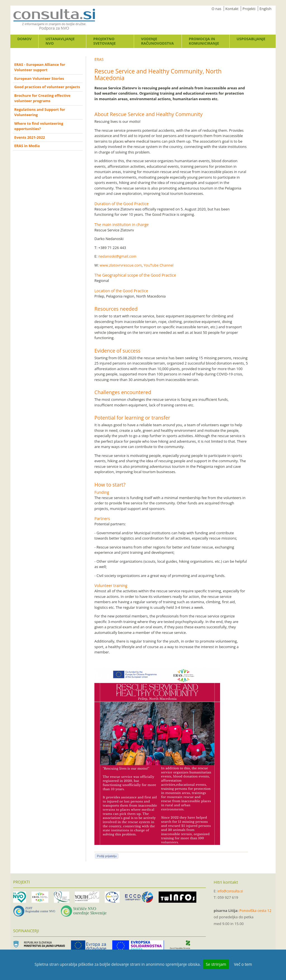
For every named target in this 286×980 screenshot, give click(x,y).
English (265, 9)
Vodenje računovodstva (157, 41)
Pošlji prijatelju (107, 856)
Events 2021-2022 (30, 137)
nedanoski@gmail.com (117, 256)
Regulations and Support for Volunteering (40, 112)
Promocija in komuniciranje (204, 41)
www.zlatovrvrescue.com (121, 265)
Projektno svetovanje (104, 41)
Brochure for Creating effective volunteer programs (42, 98)
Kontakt (232, 9)
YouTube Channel (159, 265)
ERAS (99, 59)
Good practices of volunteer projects (47, 87)
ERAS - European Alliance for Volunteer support (40, 67)
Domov (24, 39)
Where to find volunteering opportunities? (39, 126)
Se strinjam (216, 964)
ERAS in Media (27, 146)
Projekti (249, 9)
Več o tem (243, 964)
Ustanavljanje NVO (60, 41)
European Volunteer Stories (39, 78)
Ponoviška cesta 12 (255, 910)
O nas (217, 9)
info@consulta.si (230, 891)
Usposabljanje (251, 39)
